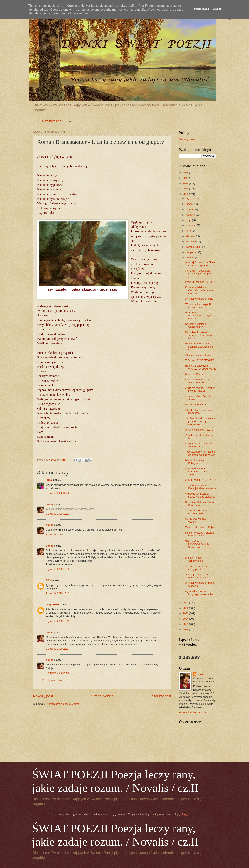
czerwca (191, 225)
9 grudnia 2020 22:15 (58, 673)
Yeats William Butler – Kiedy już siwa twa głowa (200, 487)
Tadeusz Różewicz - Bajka (200, 527)
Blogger (185, 814)
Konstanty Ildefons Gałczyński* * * (196, 325)
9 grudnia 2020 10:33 (58, 514)
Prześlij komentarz (52, 680)
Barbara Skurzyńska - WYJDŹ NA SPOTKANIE (200, 367)
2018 (186, 183)
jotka (49, 480)
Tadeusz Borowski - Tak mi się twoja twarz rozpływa (200, 453)
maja (189, 220)
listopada (191, 252)
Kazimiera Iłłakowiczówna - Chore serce (200, 504)
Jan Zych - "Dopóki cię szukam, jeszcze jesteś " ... (200, 274)
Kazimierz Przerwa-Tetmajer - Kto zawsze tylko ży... (199, 335)
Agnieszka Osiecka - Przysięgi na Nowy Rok (199, 593)
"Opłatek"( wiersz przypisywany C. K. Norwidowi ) (197, 544)
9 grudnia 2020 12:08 (58, 569)
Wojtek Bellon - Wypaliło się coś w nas (199, 306)
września (191, 241)
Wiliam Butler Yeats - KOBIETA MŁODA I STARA (197, 472)
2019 (186, 189)
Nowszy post (43, 696)
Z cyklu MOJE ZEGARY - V (200, 480)
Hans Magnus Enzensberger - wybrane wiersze (200, 315)
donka (50, 504)
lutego (190, 204)
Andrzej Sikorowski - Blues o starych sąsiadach (200, 264)
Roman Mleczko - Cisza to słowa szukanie (200, 534)
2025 (186, 624)
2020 (186, 194)
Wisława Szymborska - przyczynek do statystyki (200, 495)
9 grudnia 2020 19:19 (58, 621)
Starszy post (162, 696)
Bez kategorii (52, 121)
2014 (186, 172)
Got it (217, 10)
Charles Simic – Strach (198, 355)
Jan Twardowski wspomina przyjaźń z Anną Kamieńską (200, 421)
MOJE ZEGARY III (196, 405)
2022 (186, 608)
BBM (49, 580)
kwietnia (191, 215)
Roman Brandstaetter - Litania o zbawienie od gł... (199, 347)
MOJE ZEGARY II (195, 374)
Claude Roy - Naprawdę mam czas (199, 411)
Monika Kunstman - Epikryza (196, 462)
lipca (189, 231)
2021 (186, 603)
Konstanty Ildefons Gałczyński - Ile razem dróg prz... (199, 290)
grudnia (190, 258)
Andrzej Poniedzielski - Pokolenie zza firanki (198, 576)
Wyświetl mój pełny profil (193, 712)
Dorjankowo (53, 605)
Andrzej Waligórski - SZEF (200, 299)
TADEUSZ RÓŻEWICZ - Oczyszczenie (199, 512)
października (193, 247)
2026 (186, 629)
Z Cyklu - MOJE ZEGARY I (200, 360)
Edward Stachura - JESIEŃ (200, 282)
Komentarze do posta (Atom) (63, 704)
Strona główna (102, 696)
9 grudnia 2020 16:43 (58, 593)
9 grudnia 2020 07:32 (58, 493)
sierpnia (191, 236)
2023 (186, 613)
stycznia (191, 199)
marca (190, 209)
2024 (186, 619)
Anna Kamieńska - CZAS (199, 430)
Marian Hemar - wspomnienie (194, 559)
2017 (186, 178)
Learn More (201, 10)
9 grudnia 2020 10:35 (58, 534)
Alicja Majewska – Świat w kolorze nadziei (200, 389)
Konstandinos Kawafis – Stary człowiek (199, 381)
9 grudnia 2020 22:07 (58, 649)
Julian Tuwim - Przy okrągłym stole (196, 568)
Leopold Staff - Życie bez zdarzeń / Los (199, 445)
